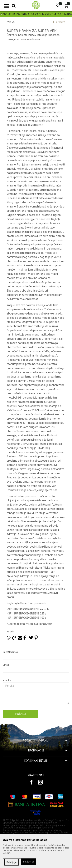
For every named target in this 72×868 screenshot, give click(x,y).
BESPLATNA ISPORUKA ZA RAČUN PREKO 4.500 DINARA (36, 14)
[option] (36, 14)
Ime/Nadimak (10, 652)
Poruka (7, 680)
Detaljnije (12, 862)
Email (6, 665)
